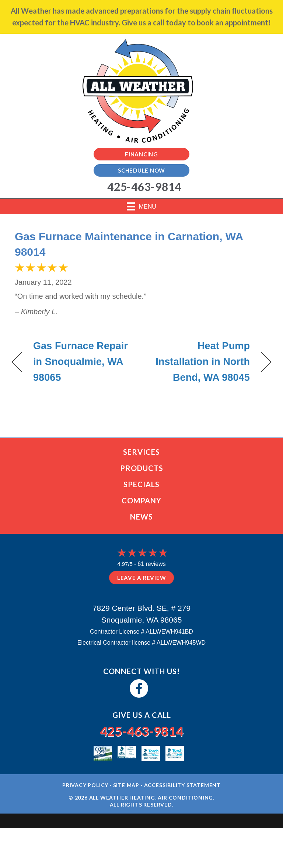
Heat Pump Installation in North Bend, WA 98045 (200, 362)
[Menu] (141, 206)
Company (141, 500)
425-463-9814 (141, 731)
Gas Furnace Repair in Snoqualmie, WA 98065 (81, 362)
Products (142, 468)
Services (141, 452)
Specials (141, 484)
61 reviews (151, 564)
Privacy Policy (85, 785)
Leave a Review (142, 578)
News (141, 517)
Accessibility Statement (182, 785)
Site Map (126, 785)
